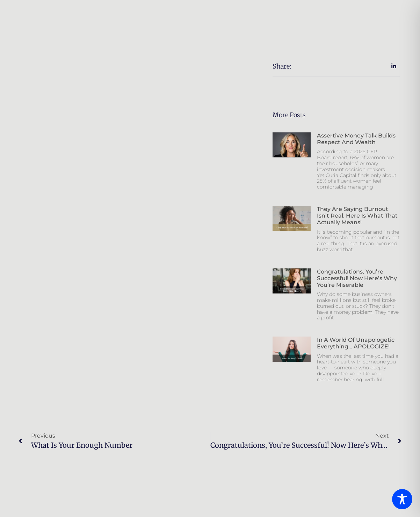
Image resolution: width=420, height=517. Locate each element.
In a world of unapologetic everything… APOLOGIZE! (356, 343)
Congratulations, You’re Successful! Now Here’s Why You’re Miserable (357, 278)
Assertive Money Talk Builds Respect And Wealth (356, 139)
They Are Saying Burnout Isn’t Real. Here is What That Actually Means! (357, 216)
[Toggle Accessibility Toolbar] (402, 499)
